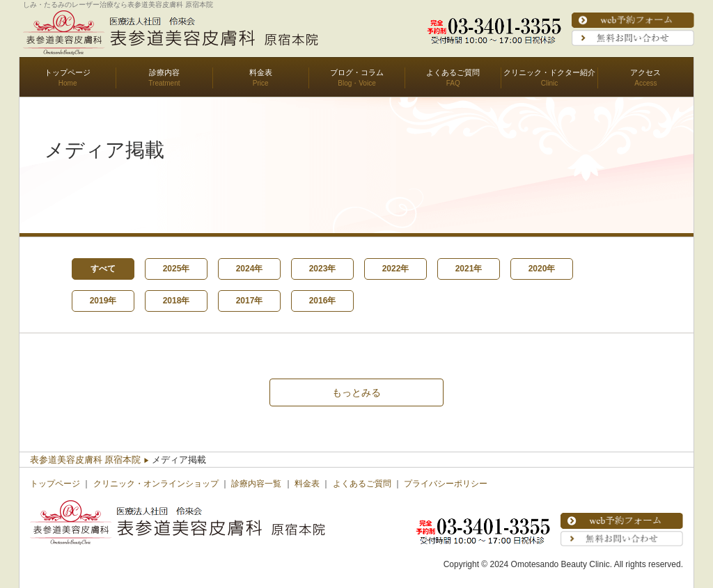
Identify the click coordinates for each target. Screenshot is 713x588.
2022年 (396, 269)
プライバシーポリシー (446, 484)
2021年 (469, 269)
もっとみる (356, 392)
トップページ (68, 72)
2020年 (542, 269)
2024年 (250, 269)
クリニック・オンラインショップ (156, 484)
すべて (103, 269)
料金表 (261, 72)
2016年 (323, 301)
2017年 (250, 301)
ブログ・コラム (357, 72)
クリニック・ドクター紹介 (549, 72)
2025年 (177, 269)
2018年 (177, 301)
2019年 (103, 301)
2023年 (323, 269)
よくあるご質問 (453, 72)
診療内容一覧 (256, 484)
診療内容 (164, 72)
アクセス (645, 72)
